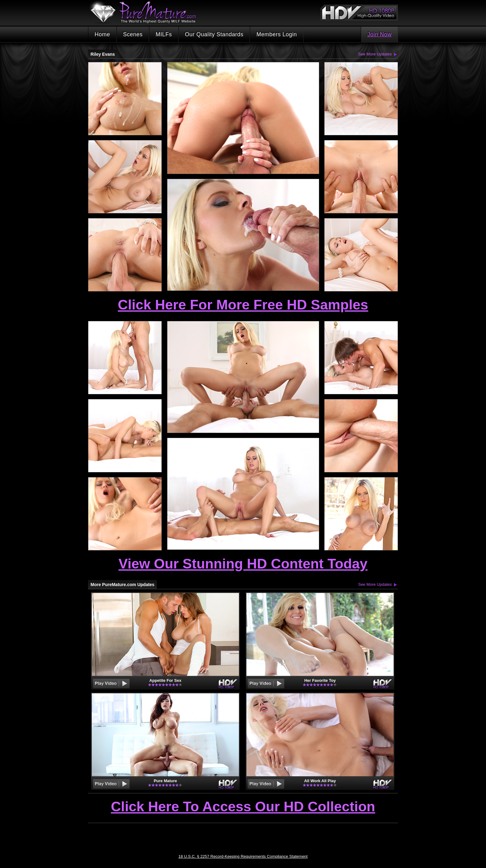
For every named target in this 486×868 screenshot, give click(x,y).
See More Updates (375, 54)
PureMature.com (146, 12)
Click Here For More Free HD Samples (243, 305)
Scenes (133, 34)
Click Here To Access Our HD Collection (243, 807)
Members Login (277, 34)
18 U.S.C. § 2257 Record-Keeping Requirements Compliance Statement (243, 856)
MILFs (164, 34)
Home (102, 34)
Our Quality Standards (214, 34)
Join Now (379, 34)
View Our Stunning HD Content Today (243, 564)
